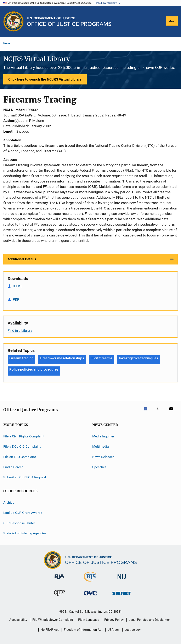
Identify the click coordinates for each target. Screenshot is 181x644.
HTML (18, 286)
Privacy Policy (114, 620)
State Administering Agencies (25, 533)
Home (7, 43)
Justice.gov (133, 630)
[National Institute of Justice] (122, 580)
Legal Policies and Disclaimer (149, 620)
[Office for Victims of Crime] (90, 596)
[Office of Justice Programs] (13, 21)
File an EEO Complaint (20, 457)
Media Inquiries (103, 436)
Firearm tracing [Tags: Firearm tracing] (21, 358)
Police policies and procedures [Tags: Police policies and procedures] (34, 369)
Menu (172, 21)
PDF (16, 299)
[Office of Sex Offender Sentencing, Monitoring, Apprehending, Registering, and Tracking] (121, 596)
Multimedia (101, 446)
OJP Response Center (19, 523)
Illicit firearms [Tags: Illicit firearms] (101, 358)
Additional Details (22, 259)
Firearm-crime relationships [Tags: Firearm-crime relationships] (62, 358)
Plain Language (89, 620)
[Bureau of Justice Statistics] (90, 582)
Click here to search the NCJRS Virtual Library (45, 79)
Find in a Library (20, 331)
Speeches (99, 467)
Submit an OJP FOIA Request (25, 477)
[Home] (69, 21)
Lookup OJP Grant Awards (23, 513)
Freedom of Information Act (83, 630)
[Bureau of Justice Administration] (59, 580)
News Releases (103, 457)
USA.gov (114, 630)
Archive (9, 503)
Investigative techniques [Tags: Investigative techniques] (138, 358)
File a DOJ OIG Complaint (22, 446)
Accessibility (18, 620)
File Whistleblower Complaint (53, 620)
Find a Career (13, 467)
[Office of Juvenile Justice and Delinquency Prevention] (59, 597)
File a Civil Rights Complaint (24, 436)
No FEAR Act (50, 630)
